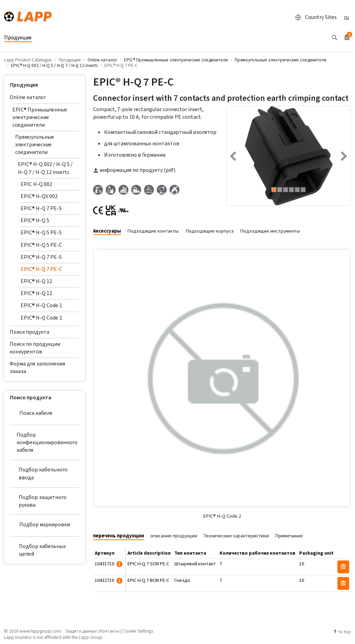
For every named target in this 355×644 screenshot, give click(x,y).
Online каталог (28, 97)
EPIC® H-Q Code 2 (41, 318)
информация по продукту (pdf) (134, 170)
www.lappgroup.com (40, 631)
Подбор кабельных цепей (38, 550)
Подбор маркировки (40, 525)
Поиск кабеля (31, 413)
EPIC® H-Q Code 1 (41, 305)
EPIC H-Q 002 (36, 184)
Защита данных (81, 631)
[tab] (110, 231)
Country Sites (314, 17)
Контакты (110, 631)
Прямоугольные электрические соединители (35, 144)
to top (342, 632)
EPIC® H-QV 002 (39, 196)
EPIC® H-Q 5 (35, 220)
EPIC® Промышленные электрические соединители (40, 117)
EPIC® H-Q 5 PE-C (41, 245)
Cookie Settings (138, 631)
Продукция (24, 85)
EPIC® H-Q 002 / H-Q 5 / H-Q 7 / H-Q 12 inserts (45, 168)
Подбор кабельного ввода (39, 473)
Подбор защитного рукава (38, 501)
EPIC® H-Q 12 (36, 281)
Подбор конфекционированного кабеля (44, 442)
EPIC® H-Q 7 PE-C (41, 269)
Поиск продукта (29, 332)
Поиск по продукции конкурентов (35, 348)
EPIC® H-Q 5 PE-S (41, 232)
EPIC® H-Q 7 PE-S (41, 208)
